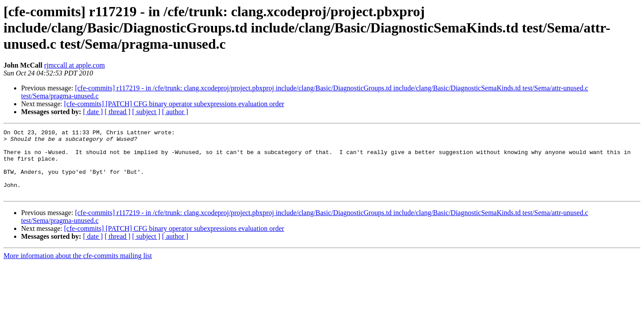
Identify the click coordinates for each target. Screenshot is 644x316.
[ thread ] (118, 112)
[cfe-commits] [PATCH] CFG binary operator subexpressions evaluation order (174, 104)
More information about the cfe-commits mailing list (78, 269)
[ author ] (175, 112)
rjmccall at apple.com (74, 65)
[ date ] (93, 112)
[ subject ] (146, 112)
